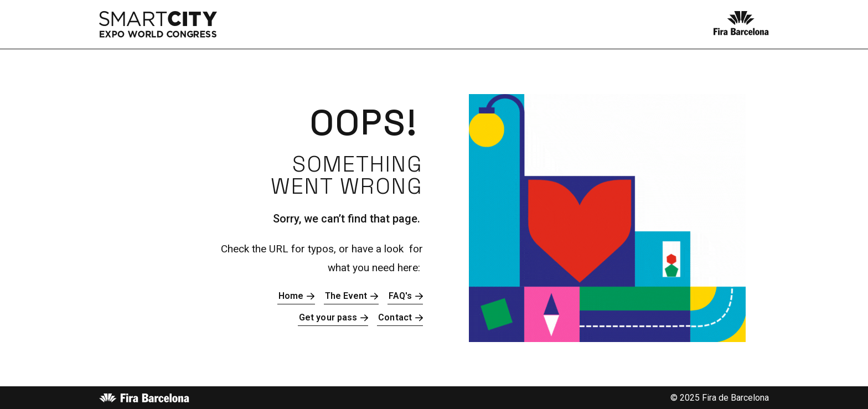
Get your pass (328, 317)
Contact (395, 317)
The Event (346, 296)
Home (291, 296)
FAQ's (401, 296)
